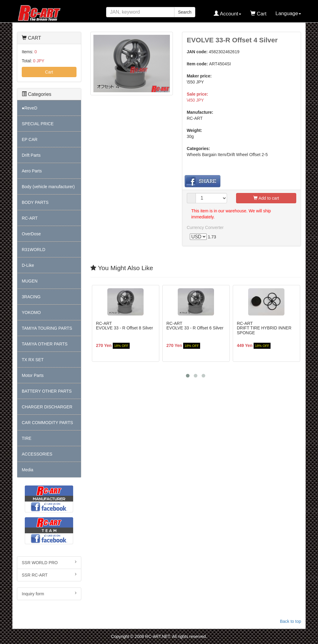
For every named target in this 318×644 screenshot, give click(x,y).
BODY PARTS (35, 202)
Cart (49, 72)
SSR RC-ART (49, 575)
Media (28, 470)
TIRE (27, 438)
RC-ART (30, 218)
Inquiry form (49, 593)
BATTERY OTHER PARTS (47, 391)
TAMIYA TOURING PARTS (47, 328)
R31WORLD (34, 250)
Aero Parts (32, 171)
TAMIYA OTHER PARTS (45, 344)
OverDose (31, 234)
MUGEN (30, 281)
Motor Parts (33, 375)
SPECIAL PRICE (38, 124)
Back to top (290, 621)
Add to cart (266, 198)
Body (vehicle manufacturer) (48, 187)
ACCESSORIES (37, 454)
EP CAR (30, 139)
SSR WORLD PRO (49, 562)
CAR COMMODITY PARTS (47, 423)
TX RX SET (33, 360)
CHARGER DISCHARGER (47, 407)
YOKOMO (31, 312)
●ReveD (29, 108)
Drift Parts (31, 155)
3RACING (31, 297)
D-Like (28, 265)
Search (185, 12)
